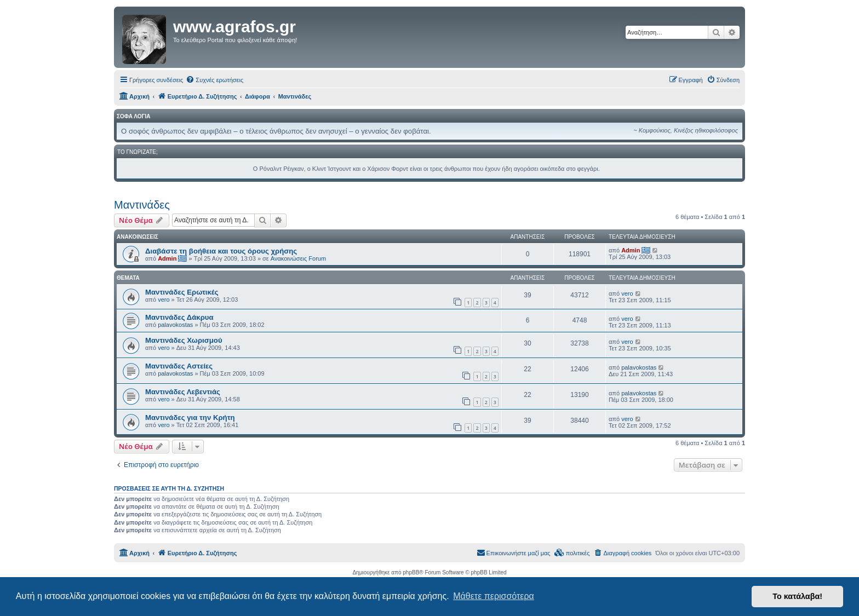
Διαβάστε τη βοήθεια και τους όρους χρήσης (221, 251)
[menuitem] (214, 80)
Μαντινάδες (142, 205)
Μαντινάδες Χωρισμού (184, 340)
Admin (167, 258)
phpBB (411, 572)
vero (164, 300)
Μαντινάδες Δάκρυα (179, 317)
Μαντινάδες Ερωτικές (182, 292)
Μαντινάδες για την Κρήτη (190, 418)
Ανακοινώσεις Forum (298, 258)
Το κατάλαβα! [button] (797, 596)
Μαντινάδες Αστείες (179, 366)
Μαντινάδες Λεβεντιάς (183, 392)
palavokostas (175, 325)
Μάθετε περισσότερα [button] (494, 596)
